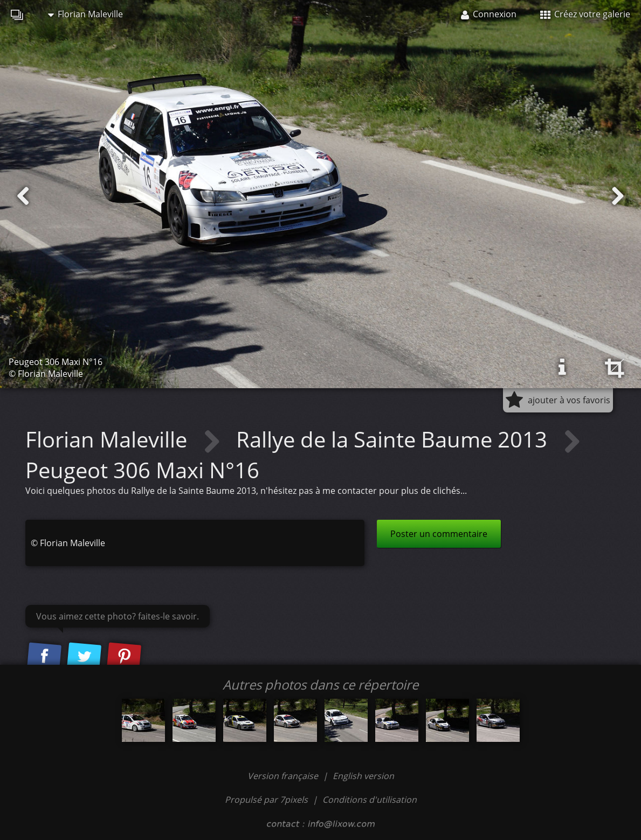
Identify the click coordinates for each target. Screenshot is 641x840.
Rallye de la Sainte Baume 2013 (394, 439)
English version (363, 776)
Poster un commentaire (439, 534)
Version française (284, 776)
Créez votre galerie (585, 14)
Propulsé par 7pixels (266, 800)
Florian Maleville (85, 14)
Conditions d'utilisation (370, 800)
